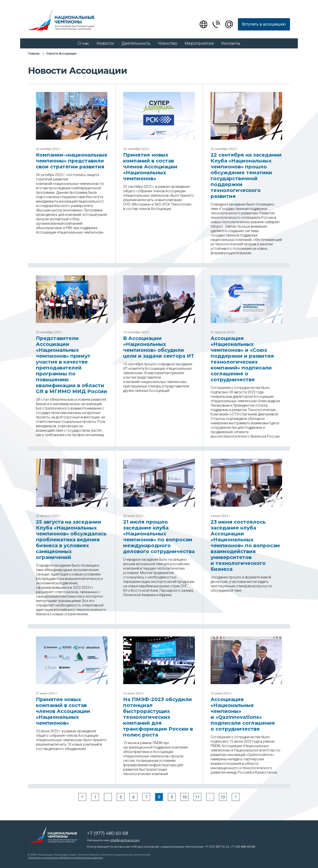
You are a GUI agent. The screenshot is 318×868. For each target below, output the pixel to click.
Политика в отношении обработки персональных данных (65, 858)
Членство (167, 43)
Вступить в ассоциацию (264, 24)
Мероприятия (199, 43)
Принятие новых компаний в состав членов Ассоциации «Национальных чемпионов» (150, 167)
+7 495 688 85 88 (243, 846)
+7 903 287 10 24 (217, 846)
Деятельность (136, 43)
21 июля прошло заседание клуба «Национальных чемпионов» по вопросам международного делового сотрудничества (159, 537)
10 (185, 797)
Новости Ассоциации (61, 54)
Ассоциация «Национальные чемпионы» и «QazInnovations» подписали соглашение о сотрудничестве (243, 714)
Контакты (231, 43)
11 (197, 797)
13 (223, 797)
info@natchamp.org (125, 840)
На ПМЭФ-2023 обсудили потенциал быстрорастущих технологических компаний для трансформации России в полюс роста (158, 717)
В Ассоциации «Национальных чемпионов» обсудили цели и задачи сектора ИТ (159, 347)
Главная (34, 54)
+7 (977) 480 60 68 (108, 833)
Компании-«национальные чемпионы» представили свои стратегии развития (72, 161)
